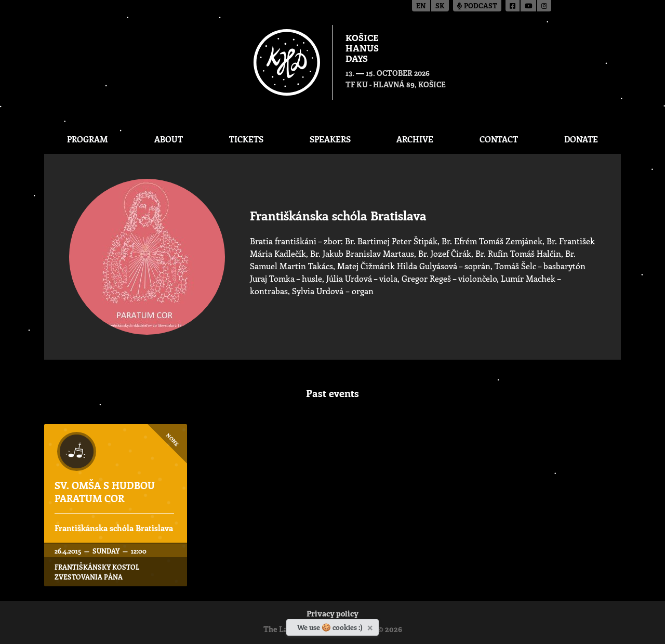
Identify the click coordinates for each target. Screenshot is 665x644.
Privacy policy (332, 615)
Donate (581, 139)
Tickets (246, 139)
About (169, 139)
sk (440, 6)
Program (88, 139)
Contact (499, 139)
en (421, 6)
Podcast (477, 6)
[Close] (371, 626)
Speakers (330, 139)
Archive (415, 139)
